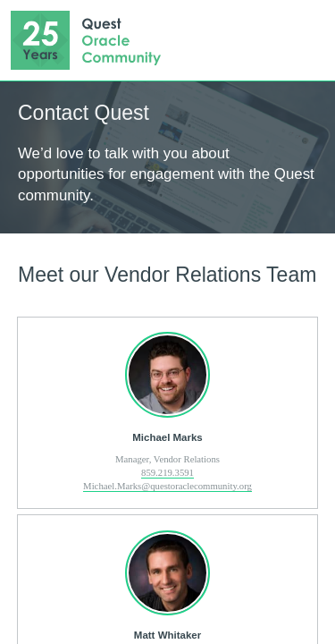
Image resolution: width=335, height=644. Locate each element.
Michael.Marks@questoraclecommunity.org (167, 486)
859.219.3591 (167, 472)
